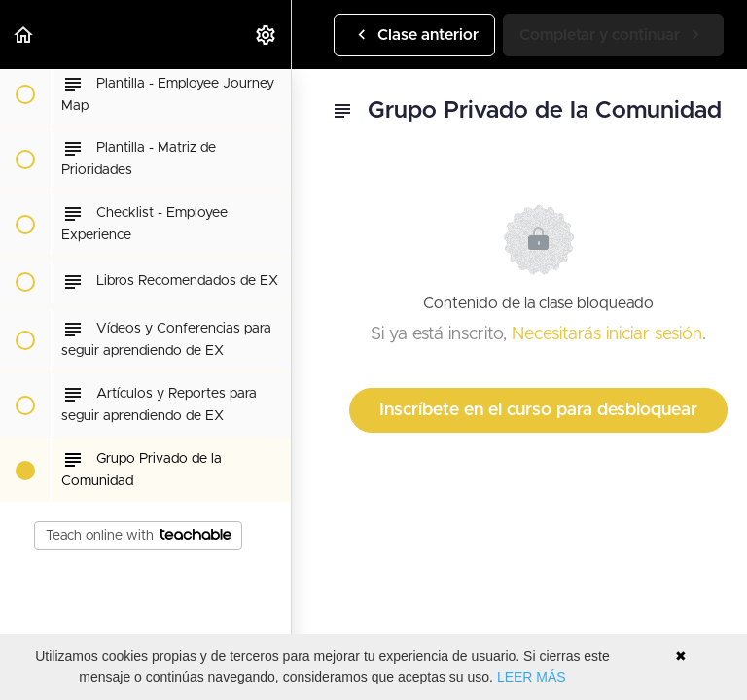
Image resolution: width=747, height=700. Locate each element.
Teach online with (139, 536)
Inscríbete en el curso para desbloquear (538, 410)
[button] (24, 35)
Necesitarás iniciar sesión (607, 334)
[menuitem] (267, 35)
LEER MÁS (532, 677)
